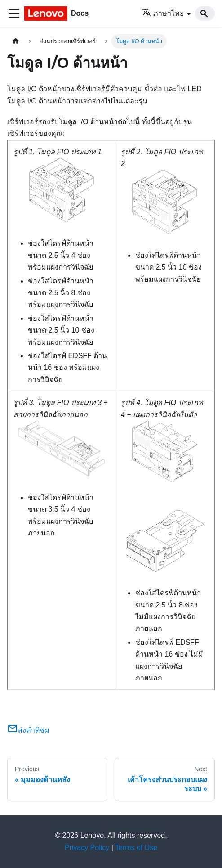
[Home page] (16, 41)
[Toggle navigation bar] (14, 13)
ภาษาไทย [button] (163, 13)
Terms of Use (136, 848)
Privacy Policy (87, 848)
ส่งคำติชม (28, 730)
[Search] (205, 13)
